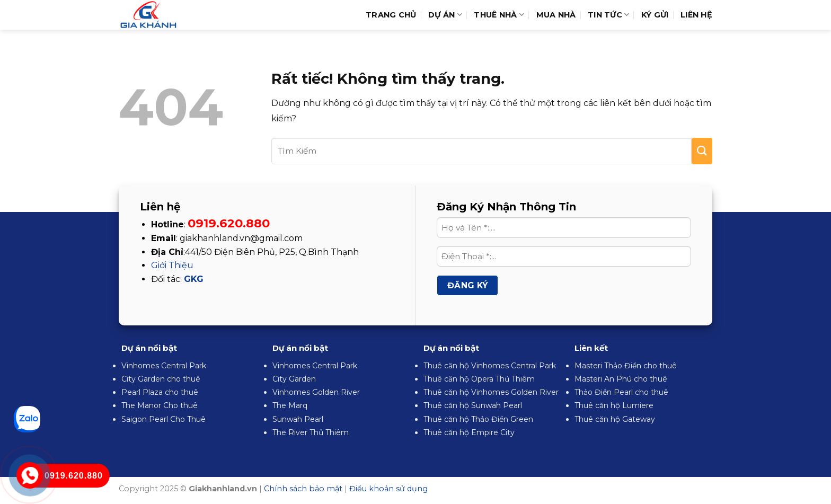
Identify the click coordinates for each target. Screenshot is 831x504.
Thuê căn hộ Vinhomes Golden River (491, 392)
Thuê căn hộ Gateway (615, 419)
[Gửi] (702, 151)
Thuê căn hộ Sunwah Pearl (473, 405)
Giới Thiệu (172, 265)
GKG (194, 279)
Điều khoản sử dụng (388, 489)
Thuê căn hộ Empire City (469, 432)
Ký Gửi (655, 15)
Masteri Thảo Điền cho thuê (626, 366)
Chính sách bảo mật (303, 489)
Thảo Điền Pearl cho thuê (621, 392)
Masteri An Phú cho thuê (621, 379)
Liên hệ (696, 15)
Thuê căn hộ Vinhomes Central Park (490, 366)
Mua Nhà (556, 15)
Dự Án (445, 15)
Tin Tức (609, 15)
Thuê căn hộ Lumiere (614, 405)
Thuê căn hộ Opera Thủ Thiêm (479, 379)
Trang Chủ (391, 15)
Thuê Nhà (499, 15)
